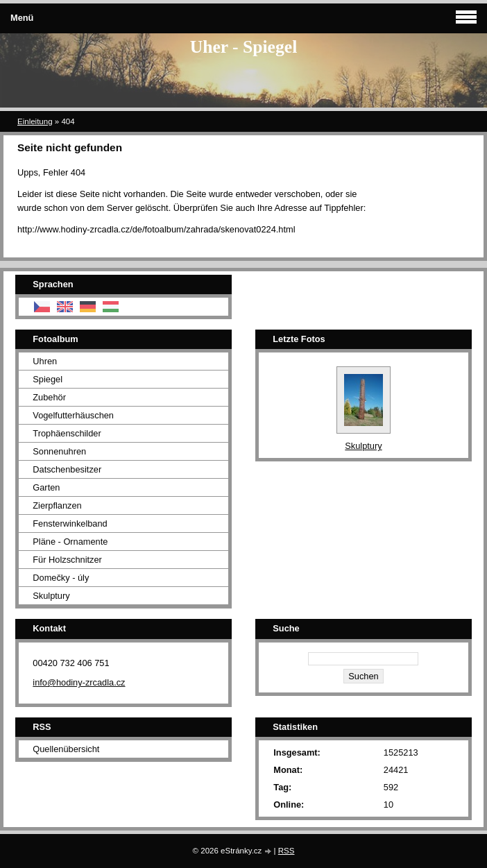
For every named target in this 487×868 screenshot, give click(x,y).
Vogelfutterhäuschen (73, 415)
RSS (287, 851)
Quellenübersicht (66, 749)
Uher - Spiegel (244, 47)
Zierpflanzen (57, 505)
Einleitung (35, 121)
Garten (46, 487)
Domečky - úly (61, 578)
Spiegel (48, 379)
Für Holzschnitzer (67, 560)
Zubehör (49, 397)
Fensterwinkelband (70, 524)
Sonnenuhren (59, 451)
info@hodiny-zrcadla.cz (79, 682)
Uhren (45, 361)
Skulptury (51, 596)
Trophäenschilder (67, 433)
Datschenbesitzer (67, 469)
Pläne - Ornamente (70, 542)
